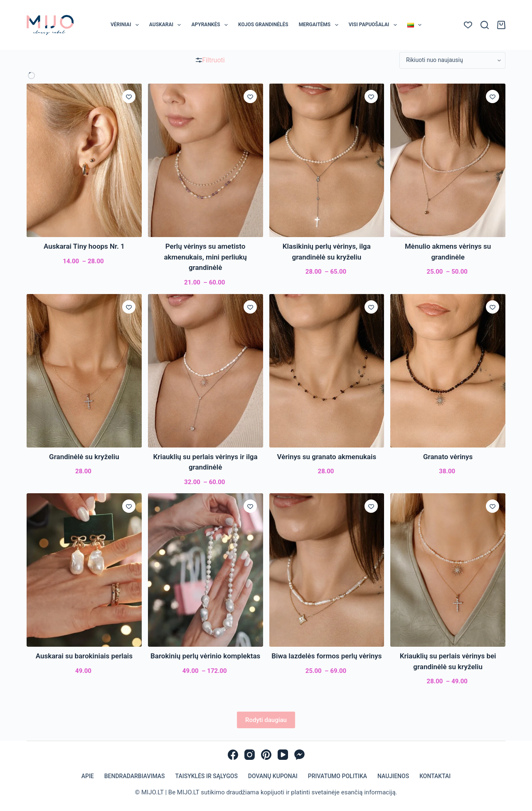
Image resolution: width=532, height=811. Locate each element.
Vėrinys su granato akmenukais (327, 457)
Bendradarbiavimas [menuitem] (135, 776)
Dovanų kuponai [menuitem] (273, 776)
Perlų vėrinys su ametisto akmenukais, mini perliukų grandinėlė (205, 257)
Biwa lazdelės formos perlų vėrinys (326, 656)
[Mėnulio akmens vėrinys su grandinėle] (448, 160)
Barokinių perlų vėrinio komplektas (205, 656)
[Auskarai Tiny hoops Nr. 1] (84, 160)
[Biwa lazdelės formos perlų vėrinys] (327, 570)
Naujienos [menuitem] (393, 776)
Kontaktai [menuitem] (435, 776)
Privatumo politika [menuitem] (337, 776)
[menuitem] (414, 25)
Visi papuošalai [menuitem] (374, 25)
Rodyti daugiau (266, 720)
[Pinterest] (266, 755)
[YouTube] (283, 755)
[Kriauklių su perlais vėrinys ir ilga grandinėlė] (206, 371)
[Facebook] (233, 755)
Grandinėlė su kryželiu (84, 457)
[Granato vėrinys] (448, 371)
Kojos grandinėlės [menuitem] (263, 25)
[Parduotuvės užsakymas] (452, 60)
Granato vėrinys (448, 457)
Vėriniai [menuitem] (126, 25)
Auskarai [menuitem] (167, 25)
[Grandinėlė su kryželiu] (84, 371)
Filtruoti (210, 60)
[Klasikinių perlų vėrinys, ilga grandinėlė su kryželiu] (327, 160)
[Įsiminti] (129, 96)
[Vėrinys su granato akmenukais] (327, 371)
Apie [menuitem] (88, 776)
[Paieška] (485, 25)
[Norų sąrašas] (468, 25)
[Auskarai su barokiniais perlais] (84, 570)
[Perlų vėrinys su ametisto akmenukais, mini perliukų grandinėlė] (206, 160)
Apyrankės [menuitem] (211, 25)
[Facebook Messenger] (299, 755)
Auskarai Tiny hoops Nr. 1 (84, 246)
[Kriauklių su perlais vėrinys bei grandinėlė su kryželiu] (448, 570)
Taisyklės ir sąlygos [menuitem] (207, 776)
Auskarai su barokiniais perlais (84, 656)
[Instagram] (250, 755)
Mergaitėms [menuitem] (320, 25)
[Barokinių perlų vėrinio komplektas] (206, 570)
